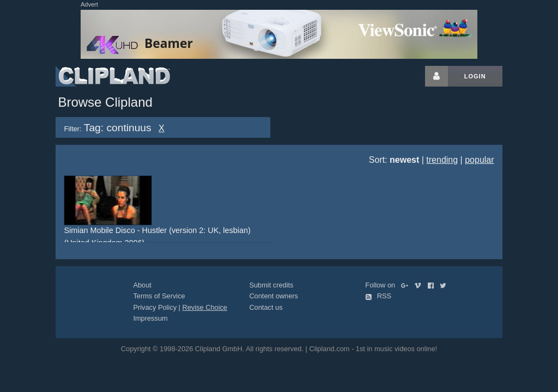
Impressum (150, 318)
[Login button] (436, 76)
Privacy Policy (155, 307)
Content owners (274, 296)
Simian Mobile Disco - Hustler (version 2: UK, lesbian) (157, 230)
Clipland (113, 76)
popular (479, 160)
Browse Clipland (105, 102)
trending (442, 160)
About (142, 285)
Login (475, 76)
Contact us (266, 307)
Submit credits (271, 285)
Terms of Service (159, 296)
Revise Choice (205, 307)
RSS (378, 296)
